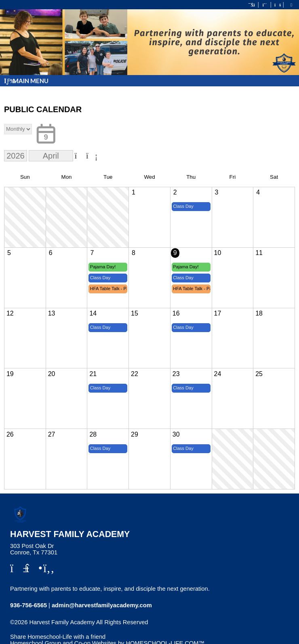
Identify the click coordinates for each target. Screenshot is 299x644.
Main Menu (26, 81)
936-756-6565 (28, 605)
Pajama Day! (103, 267)
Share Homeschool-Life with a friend (58, 637)
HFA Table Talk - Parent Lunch (109, 289)
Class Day (183, 206)
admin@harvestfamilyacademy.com (102, 605)
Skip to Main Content (44, 629)
